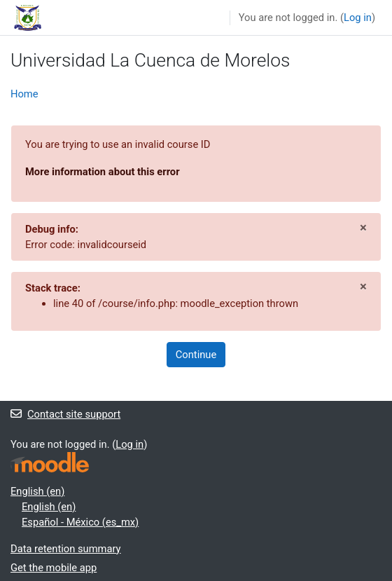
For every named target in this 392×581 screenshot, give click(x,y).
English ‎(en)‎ (37, 491)
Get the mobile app (54, 568)
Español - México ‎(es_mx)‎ (80, 522)
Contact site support (65, 414)
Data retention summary (66, 549)
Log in (358, 18)
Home (24, 94)
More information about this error (103, 172)
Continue (196, 355)
